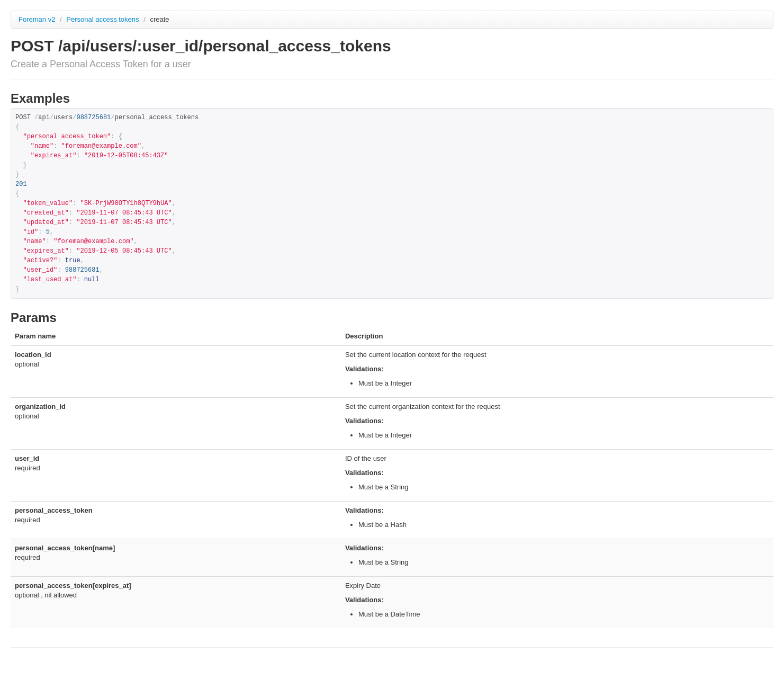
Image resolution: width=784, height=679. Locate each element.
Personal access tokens (103, 19)
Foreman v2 (37, 19)
